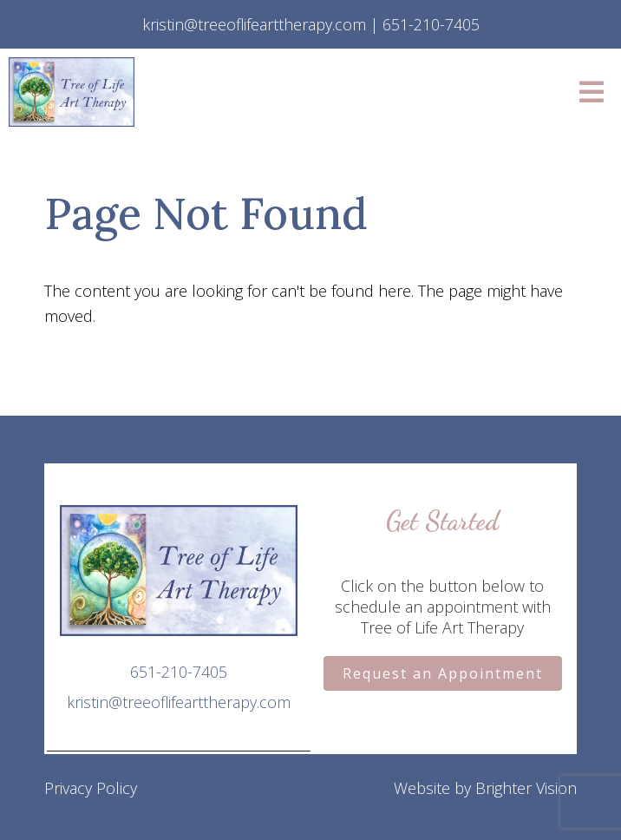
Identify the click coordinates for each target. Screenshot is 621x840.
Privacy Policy (91, 788)
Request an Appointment (443, 673)
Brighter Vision (526, 788)
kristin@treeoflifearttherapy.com (179, 702)
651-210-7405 (179, 672)
